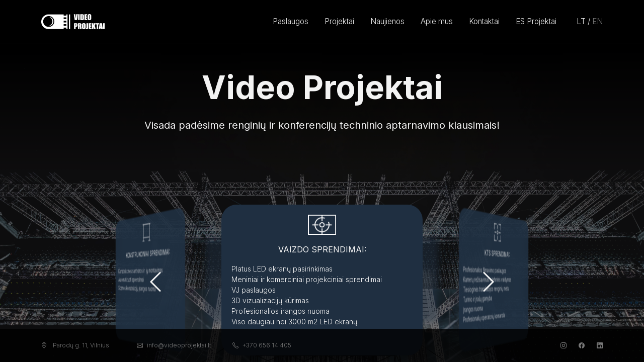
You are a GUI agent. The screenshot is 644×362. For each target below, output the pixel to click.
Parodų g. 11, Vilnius (75, 345)
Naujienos (387, 21)
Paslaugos (291, 21)
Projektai (339, 21)
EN (597, 21)
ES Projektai (536, 21)
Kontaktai (484, 21)
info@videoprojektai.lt (174, 345)
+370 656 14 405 (262, 345)
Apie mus (437, 21)
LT (581, 21)
